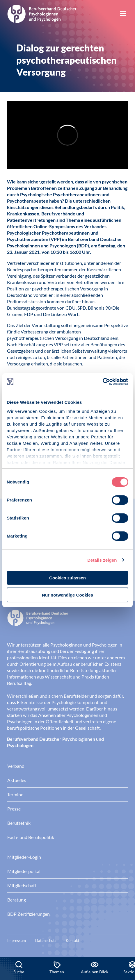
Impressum (17, 940)
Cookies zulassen (67, 578)
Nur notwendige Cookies (67, 595)
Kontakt (73, 940)
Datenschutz (46, 940)
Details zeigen (102, 560)
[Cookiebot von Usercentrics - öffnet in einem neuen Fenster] (103, 382)
